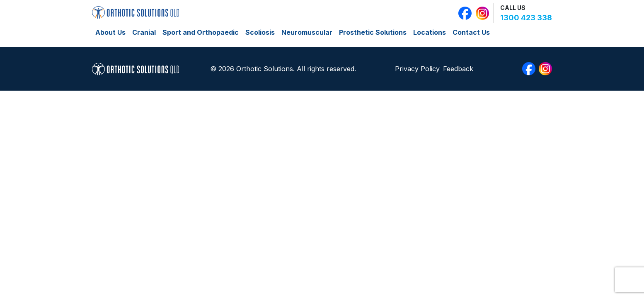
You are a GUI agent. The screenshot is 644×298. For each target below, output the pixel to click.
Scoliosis (260, 32)
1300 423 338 (526, 18)
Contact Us (471, 32)
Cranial (144, 32)
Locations (430, 32)
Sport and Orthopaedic (201, 32)
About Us (110, 32)
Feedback (458, 69)
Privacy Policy (417, 69)
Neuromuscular (307, 32)
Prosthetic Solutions (373, 32)
